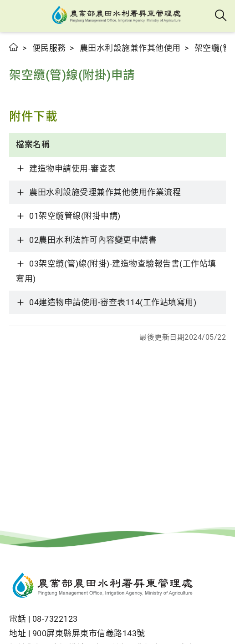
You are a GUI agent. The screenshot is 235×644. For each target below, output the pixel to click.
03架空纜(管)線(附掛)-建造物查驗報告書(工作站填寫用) (116, 271)
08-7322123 (55, 619)
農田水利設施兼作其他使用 (130, 48)
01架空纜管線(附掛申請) (75, 216)
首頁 (14, 47)
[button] (15, 16)
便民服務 (49, 48)
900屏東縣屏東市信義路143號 (89, 633)
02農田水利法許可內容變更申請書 (93, 240)
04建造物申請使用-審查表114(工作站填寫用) (113, 302)
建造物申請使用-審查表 (73, 169)
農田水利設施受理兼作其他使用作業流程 (105, 192)
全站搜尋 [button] (221, 16)
